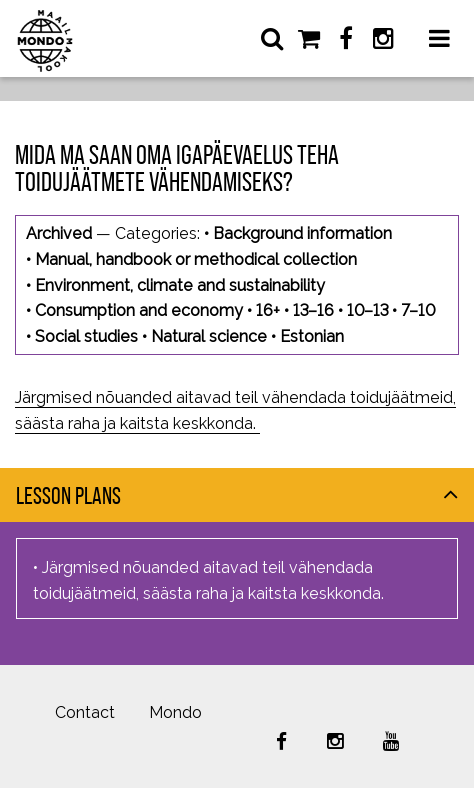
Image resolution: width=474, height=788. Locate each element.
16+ (268, 310)
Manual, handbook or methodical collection (196, 259)
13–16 (313, 310)
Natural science (209, 336)
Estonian (312, 336)
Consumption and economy (139, 310)
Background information (302, 233)
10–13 (367, 310)
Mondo (175, 712)
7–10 (418, 310)
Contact (85, 712)
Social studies (86, 336)
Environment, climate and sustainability (180, 285)
